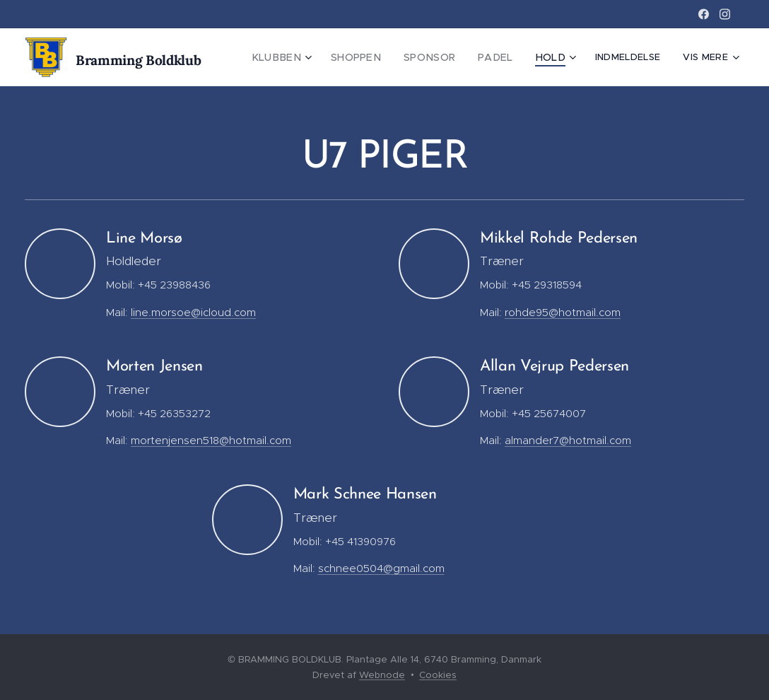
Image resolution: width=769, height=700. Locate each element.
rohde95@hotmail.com (563, 312)
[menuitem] (300, 57)
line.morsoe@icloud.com (193, 312)
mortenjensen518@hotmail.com (211, 440)
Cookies (438, 675)
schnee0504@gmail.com (381, 568)
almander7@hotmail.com (568, 440)
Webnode (382, 675)
